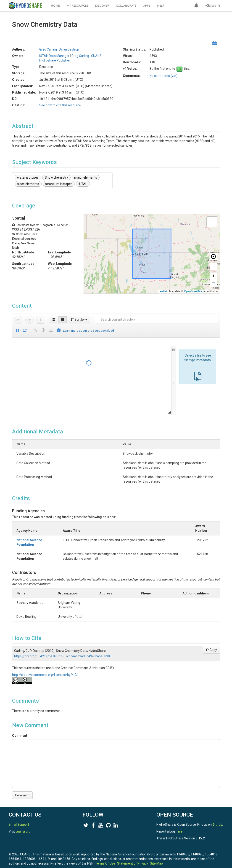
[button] (196, 6)
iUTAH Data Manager (54, 56)
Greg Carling (48, 49)
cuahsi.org (23, 827)
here (179, 827)
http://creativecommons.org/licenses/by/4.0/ (45, 666)
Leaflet (163, 291)
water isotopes (28, 177)
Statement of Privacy (133, 859)
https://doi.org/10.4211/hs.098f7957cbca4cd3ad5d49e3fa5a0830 (62, 647)
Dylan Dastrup (69, 49)
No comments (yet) (163, 76)
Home (55, 5)
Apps (147, 5)
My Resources (78, 5)
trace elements (28, 184)
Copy (211, 641)
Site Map (156, 859)
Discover (102, 5)
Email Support (19, 820)
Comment (20, 726)
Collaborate (126, 5)
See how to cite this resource (60, 105)
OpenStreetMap (194, 291)
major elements (86, 177)
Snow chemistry (56, 177)
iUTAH (83, 184)
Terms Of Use (105, 859)
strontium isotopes (59, 184)
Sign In (213, 5)
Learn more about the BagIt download (88, 331)
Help (161, 5)
